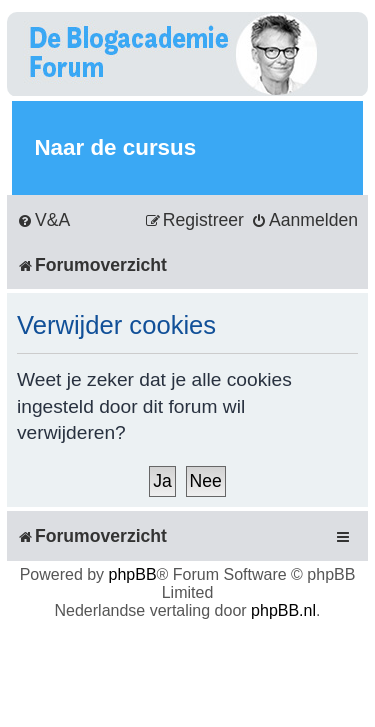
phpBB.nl (283, 610)
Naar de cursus (115, 147)
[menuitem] (43, 220)
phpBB (133, 574)
